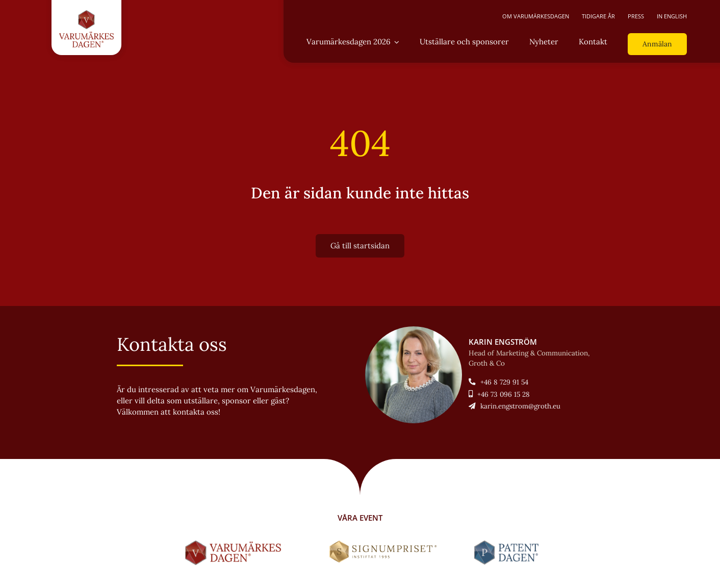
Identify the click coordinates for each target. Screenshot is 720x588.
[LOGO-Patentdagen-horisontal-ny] (508, 544)
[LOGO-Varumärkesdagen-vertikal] (87, 14)
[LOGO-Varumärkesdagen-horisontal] (235, 544)
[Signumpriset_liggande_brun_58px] (383, 544)
